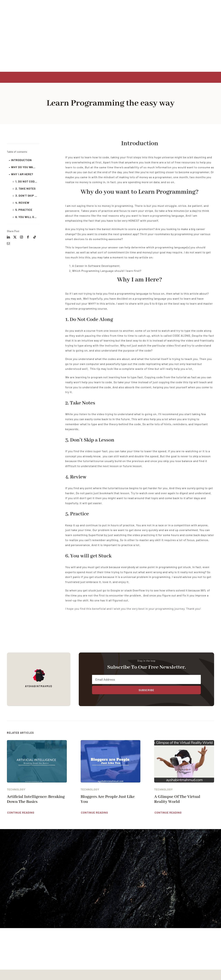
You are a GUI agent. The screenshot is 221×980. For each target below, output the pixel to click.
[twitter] (15, 237)
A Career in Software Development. (96, 266)
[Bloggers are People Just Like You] (111, 742)
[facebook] (28, 237)
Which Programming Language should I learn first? (107, 271)
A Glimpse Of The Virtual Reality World (177, 799)
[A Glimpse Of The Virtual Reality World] (184, 742)
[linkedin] (8, 237)
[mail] (8, 243)
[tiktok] (35, 237)
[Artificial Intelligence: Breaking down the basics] (37, 742)
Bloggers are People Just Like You (108, 799)
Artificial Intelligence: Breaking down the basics (36, 799)
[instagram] (22, 237)
